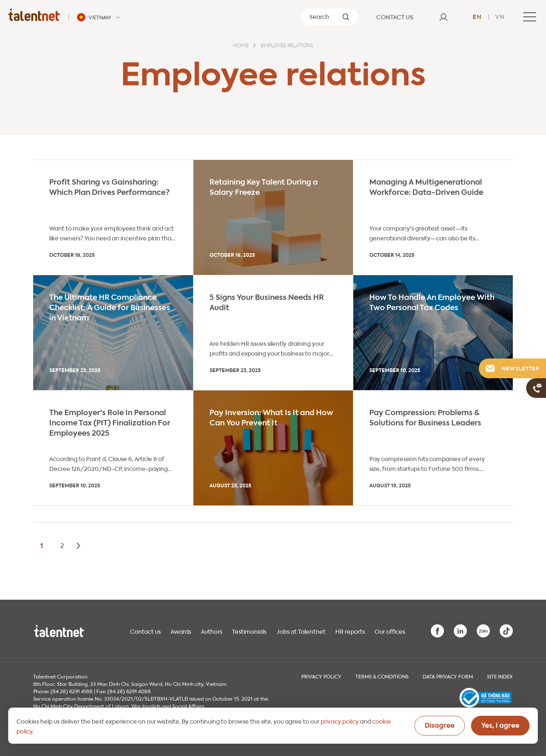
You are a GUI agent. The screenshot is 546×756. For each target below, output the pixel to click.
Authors (212, 631)
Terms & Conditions (382, 676)
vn (500, 16)
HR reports (350, 631)
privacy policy (340, 721)
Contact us (145, 631)
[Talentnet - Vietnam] (100, 17)
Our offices (390, 631)
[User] (444, 17)
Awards (181, 631)
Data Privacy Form (448, 676)
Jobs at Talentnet (301, 631)
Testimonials (249, 631)
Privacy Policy (321, 676)
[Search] (330, 17)
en (477, 16)
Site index (500, 676)
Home (241, 46)
